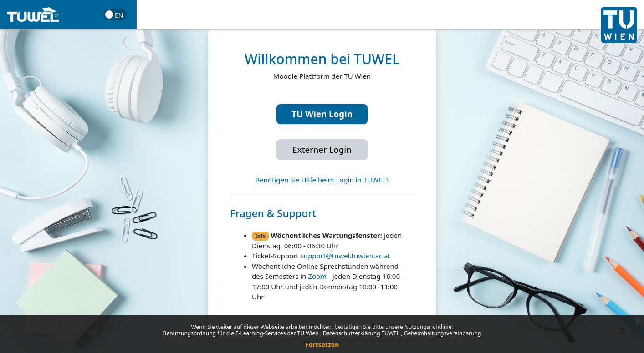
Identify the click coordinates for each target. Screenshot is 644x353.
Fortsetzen (322, 345)
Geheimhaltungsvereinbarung (443, 333)
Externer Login (322, 149)
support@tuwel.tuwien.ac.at (345, 256)
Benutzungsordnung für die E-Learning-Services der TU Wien (242, 333)
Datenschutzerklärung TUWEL (362, 333)
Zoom (317, 276)
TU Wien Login (322, 114)
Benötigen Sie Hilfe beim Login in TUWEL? (322, 180)
